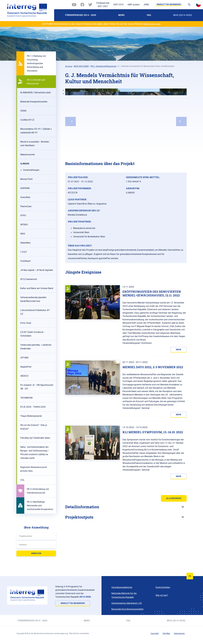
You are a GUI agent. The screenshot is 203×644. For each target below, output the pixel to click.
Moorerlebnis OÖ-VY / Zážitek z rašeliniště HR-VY (36, 131)
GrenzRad (25, 197)
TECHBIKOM (26, 398)
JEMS (146, 5)
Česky (198, 5)
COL (22, 480)
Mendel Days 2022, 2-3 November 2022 (153, 367)
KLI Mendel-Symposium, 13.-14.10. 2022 (153, 432)
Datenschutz (179, 633)
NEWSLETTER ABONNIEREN (169, 4)
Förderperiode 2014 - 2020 (81, 15)
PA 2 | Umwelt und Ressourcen (36, 82)
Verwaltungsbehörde (122, 587)
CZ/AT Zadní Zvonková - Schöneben (32, 334)
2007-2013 (119, 5)
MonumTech (26, 179)
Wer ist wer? (162, 595)
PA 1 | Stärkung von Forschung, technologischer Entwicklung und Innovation (36, 63)
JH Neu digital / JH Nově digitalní (37, 270)
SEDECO (24, 376)
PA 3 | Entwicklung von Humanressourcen (38, 491)
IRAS (23, 234)
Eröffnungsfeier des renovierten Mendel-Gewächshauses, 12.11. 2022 (152, 293)
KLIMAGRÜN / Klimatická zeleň (36, 92)
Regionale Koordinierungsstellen (127, 609)
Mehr (179, 350)
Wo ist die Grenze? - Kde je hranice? (34, 427)
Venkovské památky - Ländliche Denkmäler (36, 347)
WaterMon (25, 243)
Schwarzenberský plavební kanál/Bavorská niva (33, 299)
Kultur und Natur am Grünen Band (37, 288)
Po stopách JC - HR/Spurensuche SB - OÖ (37, 387)
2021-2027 (103, 24)
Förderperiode (103, 5)
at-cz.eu (69, 66)
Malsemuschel (28, 154)
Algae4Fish (26, 367)
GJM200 (25, 164)
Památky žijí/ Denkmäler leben (35, 438)
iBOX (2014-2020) (183, 15)
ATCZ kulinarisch (29, 279)
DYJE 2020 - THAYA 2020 (33, 407)
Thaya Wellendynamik (31, 416)
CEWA (23, 111)
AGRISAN (25, 188)
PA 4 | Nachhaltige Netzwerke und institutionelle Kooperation (40, 505)
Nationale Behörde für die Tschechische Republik (124, 595)
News (121, 15)
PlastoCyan (26, 206)
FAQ (149, 15)
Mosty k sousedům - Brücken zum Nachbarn (35, 144)
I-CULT (24, 252)
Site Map (166, 633)
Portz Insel (26, 323)
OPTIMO (24, 358)
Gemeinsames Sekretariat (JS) (127, 603)
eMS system (134, 5)
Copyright (155, 633)
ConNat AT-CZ (27, 120)
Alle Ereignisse (174, 498)
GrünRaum (26, 261)
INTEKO (24, 225)
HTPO (23, 215)
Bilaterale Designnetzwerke (34, 102)
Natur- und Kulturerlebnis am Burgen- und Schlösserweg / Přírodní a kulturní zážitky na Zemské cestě (34, 452)
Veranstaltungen (31, 170)
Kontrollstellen (163, 587)
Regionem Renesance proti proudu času (34, 469)
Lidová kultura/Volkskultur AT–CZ (35, 312)
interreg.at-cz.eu (152, 24)
